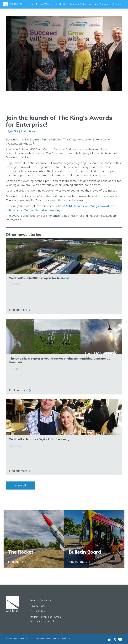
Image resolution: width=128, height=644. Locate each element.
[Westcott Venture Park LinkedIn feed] (110, 639)
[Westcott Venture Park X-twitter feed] (116, 639)
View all (20, 485)
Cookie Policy (37, 611)
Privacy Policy (38, 606)
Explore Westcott (45, 4)
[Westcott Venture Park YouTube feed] (120, 639)
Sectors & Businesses (80, 4)
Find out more (18, 310)
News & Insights (102, 4)
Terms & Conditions (41, 600)
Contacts (117, 4)
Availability (61, 4)
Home (30, 4)
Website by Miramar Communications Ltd (53, 638)
